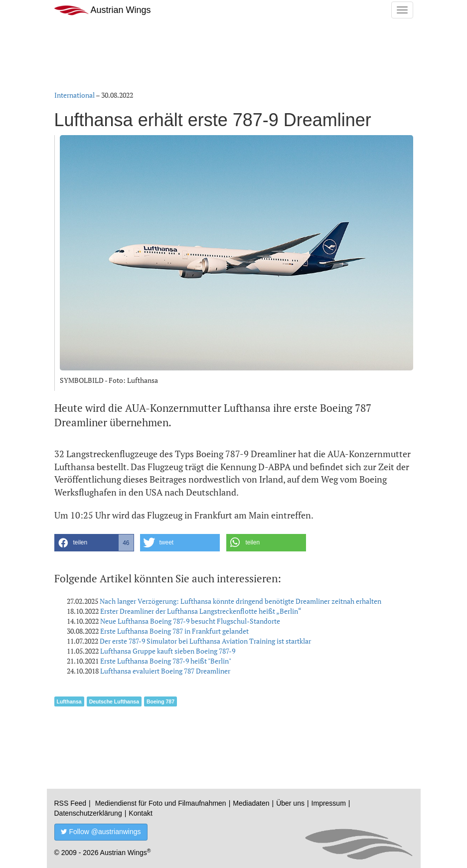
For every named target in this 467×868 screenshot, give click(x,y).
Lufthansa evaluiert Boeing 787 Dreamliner (165, 671)
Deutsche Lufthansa (114, 701)
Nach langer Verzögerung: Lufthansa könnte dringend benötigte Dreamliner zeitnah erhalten (240, 601)
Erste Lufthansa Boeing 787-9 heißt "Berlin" (166, 661)
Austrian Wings (103, 10)
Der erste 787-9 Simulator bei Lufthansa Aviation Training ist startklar (205, 641)
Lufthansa (69, 701)
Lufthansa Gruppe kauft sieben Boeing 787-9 (168, 651)
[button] (94, 543)
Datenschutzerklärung (88, 813)
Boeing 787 (160, 701)
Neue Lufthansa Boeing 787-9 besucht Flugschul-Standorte (190, 621)
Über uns (290, 803)
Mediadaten (251, 803)
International (75, 95)
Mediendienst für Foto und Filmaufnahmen (161, 803)
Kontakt (140, 813)
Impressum (329, 803)
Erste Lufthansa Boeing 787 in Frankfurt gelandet (174, 631)
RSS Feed (71, 803)
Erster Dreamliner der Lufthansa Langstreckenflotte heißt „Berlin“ (201, 611)
